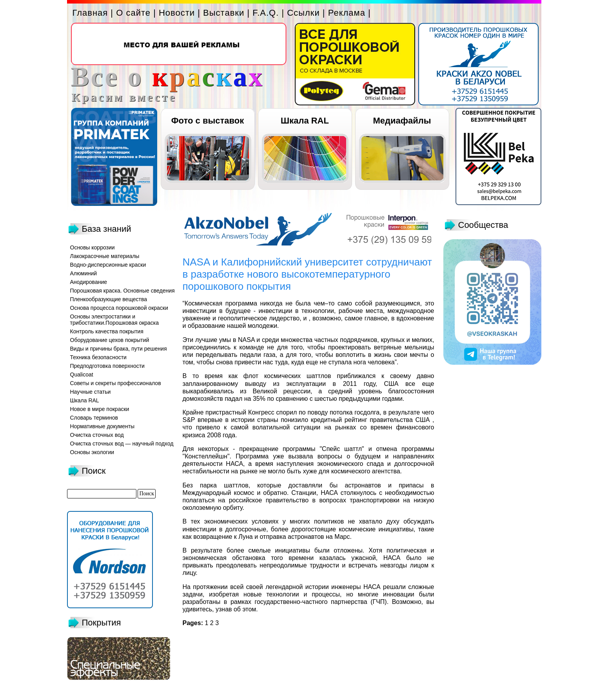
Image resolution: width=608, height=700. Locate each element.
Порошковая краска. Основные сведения (123, 291)
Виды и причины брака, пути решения (119, 349)
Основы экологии (92, 452)
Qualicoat (82, 375)
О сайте (133, 13)
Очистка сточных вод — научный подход (122, 444)
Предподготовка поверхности (107, 366)
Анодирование (89, 282)
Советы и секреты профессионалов (116, 383)
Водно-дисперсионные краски (108, 265)
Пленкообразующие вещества (109, 299)
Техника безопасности (98, 357)
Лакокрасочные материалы (105, 256)
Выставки (224, 13)
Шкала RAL (305, 121)
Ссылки (303, 13)
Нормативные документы (103, 426)
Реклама (347, 13)
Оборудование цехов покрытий (110, 340)
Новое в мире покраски (100, 409)
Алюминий (84, 273)
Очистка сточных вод (97, 435)
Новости (177, 13)
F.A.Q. (266, 13)
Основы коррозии (93, 247)
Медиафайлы (402, 121)
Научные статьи (91, 392)
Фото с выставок (208, 121)
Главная (90, 13)
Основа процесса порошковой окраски (119, 308)
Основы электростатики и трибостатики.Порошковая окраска (115, 320)
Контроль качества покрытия (107, 331)
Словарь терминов (94, 418)
